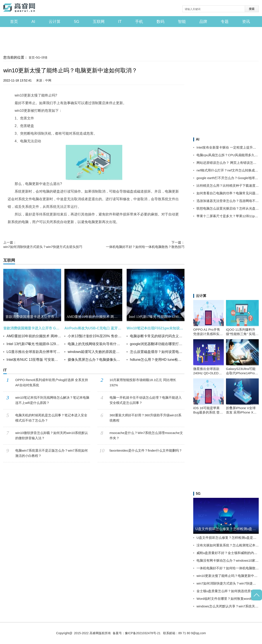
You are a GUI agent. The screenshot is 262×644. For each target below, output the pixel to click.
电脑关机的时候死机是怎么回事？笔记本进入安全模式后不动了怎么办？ (51, 418)
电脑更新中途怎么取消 (88, 231)
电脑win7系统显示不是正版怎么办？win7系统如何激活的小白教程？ (52, 453)
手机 (139, 22)
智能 (182, 22)
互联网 (99, 22)
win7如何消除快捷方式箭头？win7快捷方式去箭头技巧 (43, 244)
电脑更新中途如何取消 (153, 231)
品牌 (203, 22)
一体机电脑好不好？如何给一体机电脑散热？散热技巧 (145, 244)
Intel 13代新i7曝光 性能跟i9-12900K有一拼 (34, 344)
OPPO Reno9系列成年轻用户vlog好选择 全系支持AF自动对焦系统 (52, 382)
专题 (225, 22)
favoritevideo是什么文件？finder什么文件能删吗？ (146, 450)
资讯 (246, 22)
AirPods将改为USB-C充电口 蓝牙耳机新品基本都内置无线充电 (93, 328)
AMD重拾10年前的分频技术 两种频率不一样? (34, 336)
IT (120, 22)
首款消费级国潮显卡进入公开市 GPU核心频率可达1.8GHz (33, 317)
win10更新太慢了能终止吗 (28, 231)
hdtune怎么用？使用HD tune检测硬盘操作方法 (157, 360)
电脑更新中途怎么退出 (59, 231)
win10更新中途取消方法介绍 (121, 231)
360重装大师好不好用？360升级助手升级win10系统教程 (146, 418)
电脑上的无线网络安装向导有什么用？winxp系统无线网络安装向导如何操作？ (95, 344)
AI (33, 22)
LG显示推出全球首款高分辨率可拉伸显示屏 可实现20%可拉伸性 (34, 352)
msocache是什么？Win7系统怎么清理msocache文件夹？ (146, 435)
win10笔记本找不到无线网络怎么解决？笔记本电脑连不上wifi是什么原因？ (52, 400)
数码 (160, 22)
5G (77, 22)
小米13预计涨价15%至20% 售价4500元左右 (95, 336)
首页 (14, 22)
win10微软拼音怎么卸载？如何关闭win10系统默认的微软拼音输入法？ (52, 435)
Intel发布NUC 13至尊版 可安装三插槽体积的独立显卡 (34, 360)
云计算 (55, 22)
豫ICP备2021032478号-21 (143, 633)
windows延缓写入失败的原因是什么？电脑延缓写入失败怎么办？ (95, 352)
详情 (44, 58)
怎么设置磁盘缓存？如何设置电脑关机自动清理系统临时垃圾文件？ (157, 352)
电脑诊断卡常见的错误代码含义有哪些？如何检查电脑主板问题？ (157, 336)
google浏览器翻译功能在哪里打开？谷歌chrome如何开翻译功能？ (157, 344)
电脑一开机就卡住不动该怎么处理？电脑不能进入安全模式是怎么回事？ (146, 400)
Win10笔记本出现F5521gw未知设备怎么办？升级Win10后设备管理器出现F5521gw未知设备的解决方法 (156, 328)
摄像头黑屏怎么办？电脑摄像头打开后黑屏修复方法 (95, 360)
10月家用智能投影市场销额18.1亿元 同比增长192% (143, 382)
